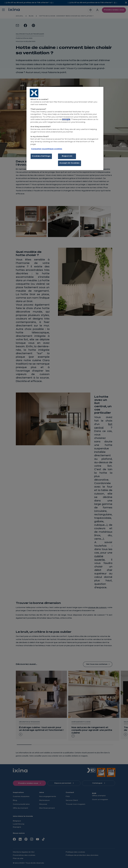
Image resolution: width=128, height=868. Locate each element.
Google (66, 120)
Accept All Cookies (69, 163)
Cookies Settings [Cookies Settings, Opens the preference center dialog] (41, 156)
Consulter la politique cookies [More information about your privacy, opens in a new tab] (47, 149)
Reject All (67, 156)
